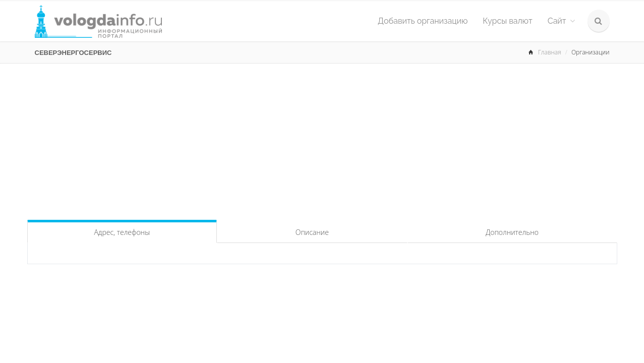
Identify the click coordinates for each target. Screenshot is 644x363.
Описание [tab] (312, 232)
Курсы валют (507, 21)
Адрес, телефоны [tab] (122, 232)
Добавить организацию (423, 21)
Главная (550, 52)
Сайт (561, 21)
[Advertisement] (322, 139)
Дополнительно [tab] (512, 232)
